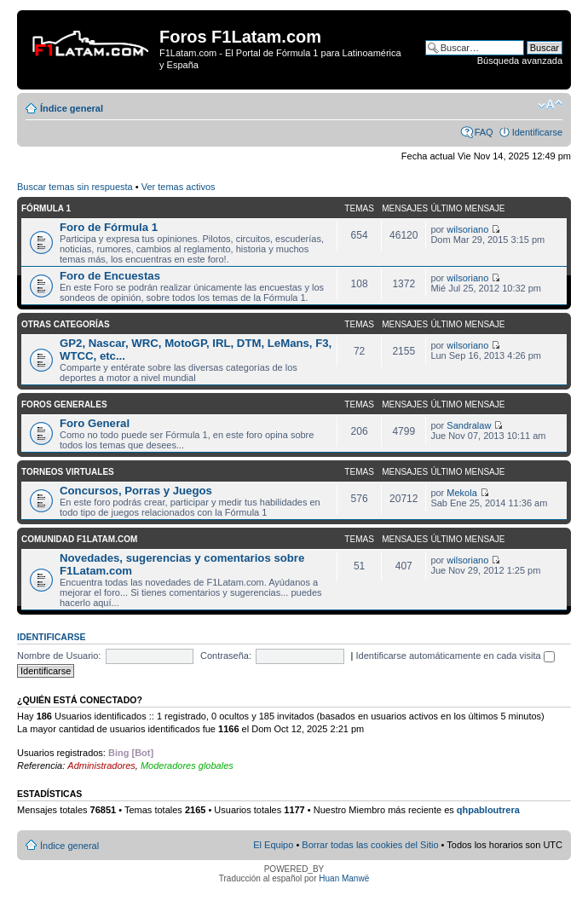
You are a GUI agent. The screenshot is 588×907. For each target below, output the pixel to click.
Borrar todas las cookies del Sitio (370, 845)
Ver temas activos (179, 187)
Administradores (101, 765)
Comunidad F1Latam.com (79, 539)
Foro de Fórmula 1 (109, 227)
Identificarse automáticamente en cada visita (455, 656)
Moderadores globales (187, 765)
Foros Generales (64, 404)
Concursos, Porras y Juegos (136, 491)
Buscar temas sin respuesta (75, 187)
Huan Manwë (344, 878)
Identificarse (537, 132)
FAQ (484, 132)
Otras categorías (66, 324)
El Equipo (273, 845)
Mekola (461, 493)
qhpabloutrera (488, 810)
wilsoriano (467, 229)
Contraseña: (226, 656)
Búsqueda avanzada (520, 61)
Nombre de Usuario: (59, 656)
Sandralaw (469, 425)
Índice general (72, 108)
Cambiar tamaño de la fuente (550, 105)
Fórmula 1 (46, 208)
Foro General (95, 423)
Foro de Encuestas (110, 276)
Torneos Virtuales (68, 472)
